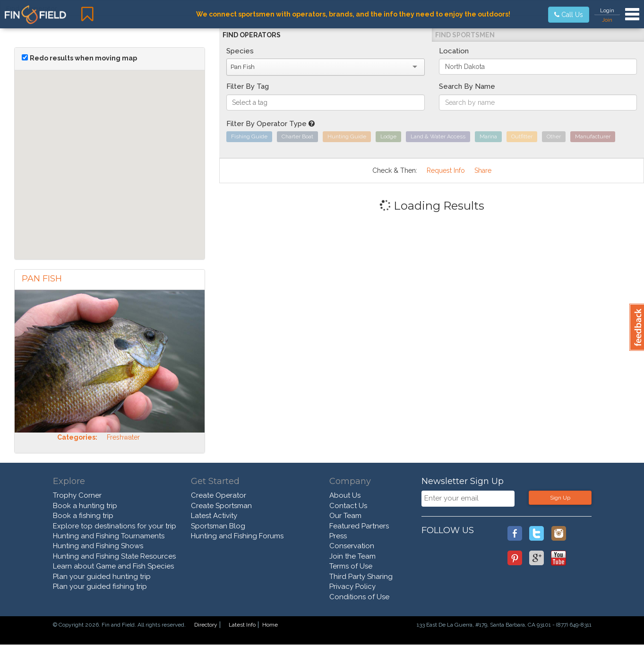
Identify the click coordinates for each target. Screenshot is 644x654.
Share (483, 170)
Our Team (345, 516)
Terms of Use (351, 566)
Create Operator (219, 495)
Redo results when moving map (83, 58)
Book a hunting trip (85, 506)
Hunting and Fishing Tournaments (109, 536)
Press (338, 536)
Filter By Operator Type (270, 124)
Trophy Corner (77, 495)
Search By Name (467, 86)
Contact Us (348, 506)
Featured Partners (359, 526)
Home (270, 625)
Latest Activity (214, 516)
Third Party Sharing (361, 577)
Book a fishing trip (83, 516)
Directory (206, 625)
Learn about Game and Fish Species (113, 566)
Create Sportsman (221, 506)
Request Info (446, 170)
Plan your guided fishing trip (100, 586)
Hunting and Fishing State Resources (114, 556)
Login (607, 10)
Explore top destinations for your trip (115, 526)
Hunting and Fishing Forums (237, 536)
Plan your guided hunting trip (102, 577)
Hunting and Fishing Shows (98, 546)
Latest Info (242, 625)
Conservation (352, 546)
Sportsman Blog (218, 526)
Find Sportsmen (465, 35)
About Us (345, 495)
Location (454, 51)
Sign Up (560, 498)
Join (607, 20)
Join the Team (352, 556)
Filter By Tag (248, 86)
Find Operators (252, 35)
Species (240, 51)
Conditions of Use (359, 597)
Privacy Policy (352, 586)
